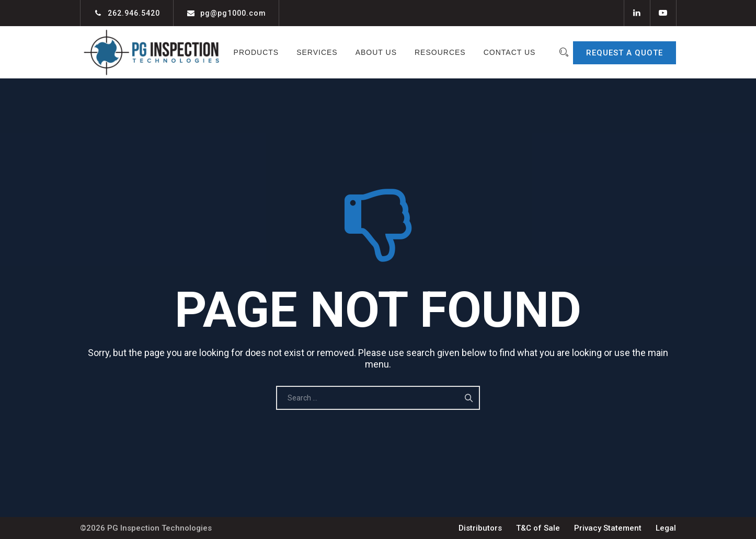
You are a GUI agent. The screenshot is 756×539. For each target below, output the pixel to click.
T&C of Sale (538, 528)
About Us (405, 52)
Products (285, 52)
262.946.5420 (134, 13)
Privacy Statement (608, 528)
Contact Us (378, 105)
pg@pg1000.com (233, 13)
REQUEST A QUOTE (625, 53)
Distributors (480, 528)
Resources (469, 52)
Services (346, 52)
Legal (666, 528)
